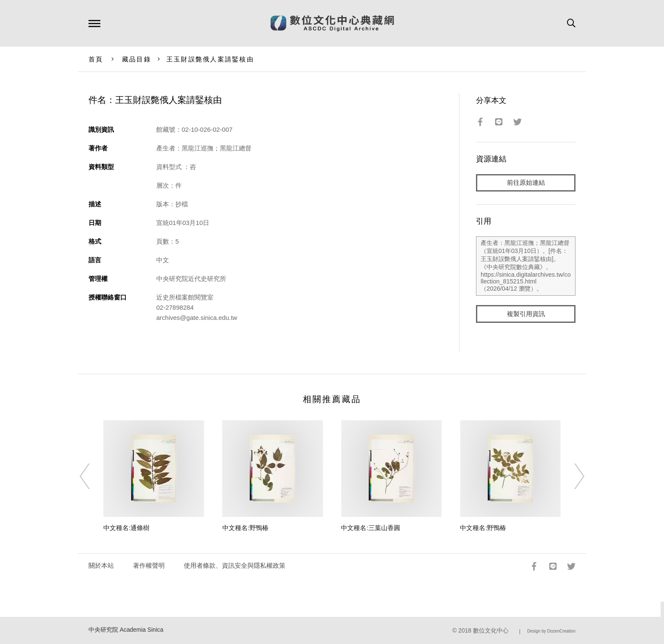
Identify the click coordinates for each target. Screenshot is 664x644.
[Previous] (92, 476)
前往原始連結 (526, 183)
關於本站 (101, 565)
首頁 (96, 59)
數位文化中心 (491, 631)
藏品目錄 (137, 59)
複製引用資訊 (526, 314)
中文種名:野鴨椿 (245, 528)
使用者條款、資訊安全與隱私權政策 (235, 565)
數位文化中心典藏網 (332, 23)
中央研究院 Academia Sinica (126, 630)
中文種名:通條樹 (126, 528)
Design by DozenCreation (551, 631)
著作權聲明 (149, 565)
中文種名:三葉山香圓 (370, 528)
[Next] (572, 476)
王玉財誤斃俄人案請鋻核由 (210, 59)
